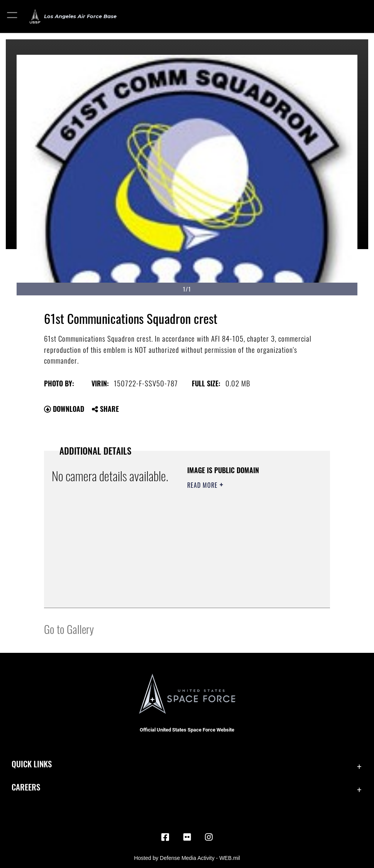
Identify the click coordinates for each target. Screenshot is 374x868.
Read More (203, 485)
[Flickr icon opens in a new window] (187, 837)
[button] (13, 16)
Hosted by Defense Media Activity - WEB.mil (187, 858)
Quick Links (32, 764)
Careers (26, 787)
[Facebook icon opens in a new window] (165, 837)
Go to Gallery (69, 629)
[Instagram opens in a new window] (209, 837)
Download (64, 409)
